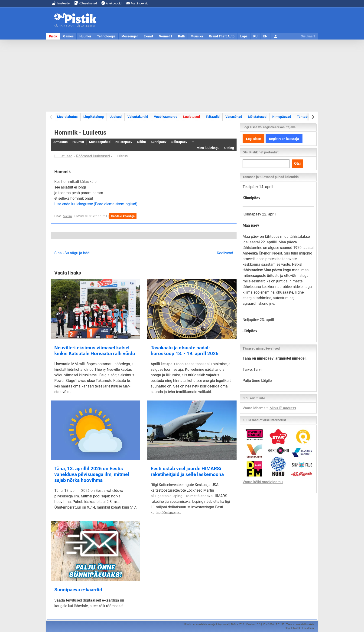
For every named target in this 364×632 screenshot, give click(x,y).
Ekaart (148, 36)
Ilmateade (61, 3)
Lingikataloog (94, 117)
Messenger (130, 36)
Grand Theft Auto (222, 36)
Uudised (116, 117)
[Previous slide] (51, 117)
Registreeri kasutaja (284, 139)
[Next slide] (313, 117)
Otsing (229, 148)
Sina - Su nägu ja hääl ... (74, 253)
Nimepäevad (282, 117)
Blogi (288, 628)
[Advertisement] (182, 76)
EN (265, 36)
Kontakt (297, 628)
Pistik (53, 36)
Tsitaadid (213, 117)
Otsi (297, 164)
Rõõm (141, 142)
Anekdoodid (111, 3)
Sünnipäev (159, 142)
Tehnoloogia (106, 36)
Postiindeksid (137, 3)
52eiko (67, 216)
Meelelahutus (67, 117)
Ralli (181, 36)
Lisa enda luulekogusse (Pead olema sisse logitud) (96, 204)
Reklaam (309, 628)
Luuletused (192, 117)
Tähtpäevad (306, 117)
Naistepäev (124, 142)
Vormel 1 (166, 36)
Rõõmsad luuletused (93, 156)
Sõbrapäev (179, 142)
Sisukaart (308, 36)
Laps (244, 36)
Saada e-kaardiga (123, 216)
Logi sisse (253, 139)
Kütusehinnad (86, 3)
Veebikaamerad (166, 117)
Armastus (60, 142)
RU (255, 36)
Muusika (197, 36)
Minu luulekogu (208, 148)
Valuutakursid (138, 117)
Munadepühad (100, 142)
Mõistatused (257, 117)
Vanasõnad (234, 117)
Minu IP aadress (283, 408)
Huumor (85, 36)
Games (68, 36)
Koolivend (225, 253)
